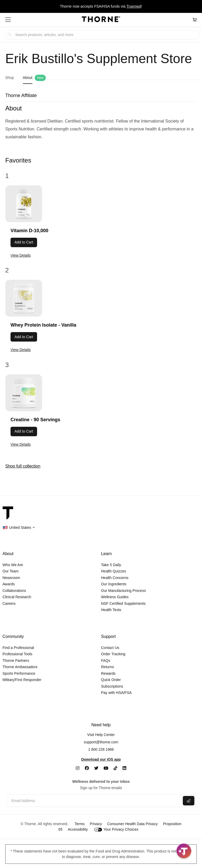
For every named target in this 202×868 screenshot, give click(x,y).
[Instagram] (78, 768)
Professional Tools (17, 654)
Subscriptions (112, 686)
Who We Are (13, 565)
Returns (107, 667)
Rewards (108, 673)
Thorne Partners (16, 661)
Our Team (11, 571)
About (28, 78)
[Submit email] (189, 801)
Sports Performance (19, 673)
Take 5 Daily (111, 565)
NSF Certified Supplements (123, 603)
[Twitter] (96, 768)
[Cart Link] (195, 20)
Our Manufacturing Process (123, 591)
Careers (9, 603)
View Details (21, 255)
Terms (79, 824)
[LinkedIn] (124, 768)
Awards (9, 584)
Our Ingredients (114, 584)
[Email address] (94, 801)
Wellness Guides (115, 597)
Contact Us (110, 648)
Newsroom (11, 578)
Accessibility (78, 829)
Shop (10, 78)
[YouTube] (106, 768)
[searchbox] (102, 35)
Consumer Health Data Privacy (132, 824)
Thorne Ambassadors (20, 667)
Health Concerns (115, 578)
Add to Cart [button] (24, 242)
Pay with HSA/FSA (116, 693)
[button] (8, 20)
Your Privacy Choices (116, 829)
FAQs (106, 661)
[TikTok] (115, 768)
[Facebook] (87, 768)
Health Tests (111, 610)
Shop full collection (23, 466)
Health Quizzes (113, 571)
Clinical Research (17, 597)
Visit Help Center (101, 735)
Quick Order (111, 680)
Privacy (96, 824)
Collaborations (14, 591)
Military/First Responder (22, 680)
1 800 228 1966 (101, 749)
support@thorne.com (101, 742)
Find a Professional (18, 648)
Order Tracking (113, 654)
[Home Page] (101, 20)
